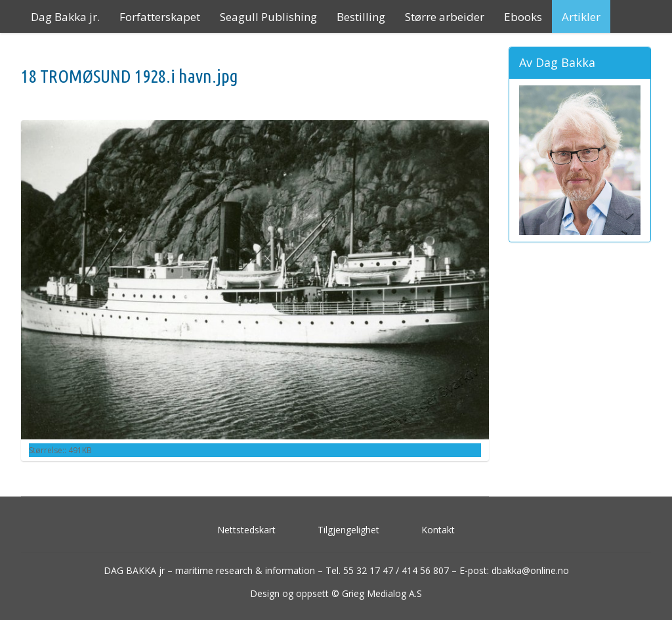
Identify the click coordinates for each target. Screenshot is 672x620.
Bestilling (361, 17)
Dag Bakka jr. (65, 17)
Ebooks (523, 17)
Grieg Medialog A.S (382, 593)
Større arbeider (445, 17)
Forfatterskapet (160, 17)
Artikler (581, 17)
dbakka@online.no (530, 570)
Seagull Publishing (268, 17)
